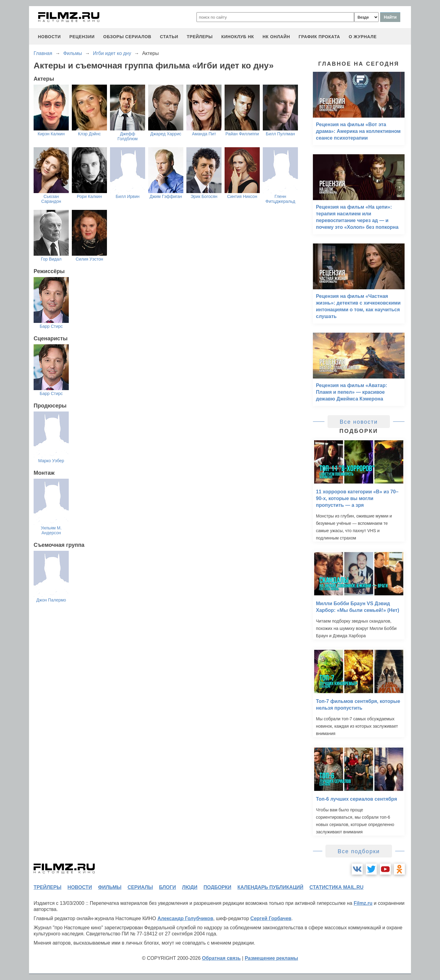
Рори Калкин (90, 196)
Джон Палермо (51, 600)
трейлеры (200, 37)
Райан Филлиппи (242, 134)
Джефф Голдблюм (128, 136)
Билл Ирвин (127, 196)
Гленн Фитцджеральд (280, 199)
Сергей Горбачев (271, 918)
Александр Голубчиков (185, 918)
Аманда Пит (204, 134)
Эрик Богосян (204, 196)
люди (190, 887)
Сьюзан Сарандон (51, 199)
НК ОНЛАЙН (276, 37)
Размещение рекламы (271, 958)
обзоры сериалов (127, 37)
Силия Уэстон (89, 259)
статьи (169, 37)
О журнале (363, 37)
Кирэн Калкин (51, 134)
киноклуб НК (238, 37)
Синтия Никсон (242, 196)
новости (49, 37)
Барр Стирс (51, 326)
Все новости (359, 422)
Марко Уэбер (51, 461)
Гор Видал (51, 259)
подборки (217, 887)
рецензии (82, 37)
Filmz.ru (363, 903)
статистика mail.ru (337, 887)
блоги (167, 887)
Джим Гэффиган (166, 196)
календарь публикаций (270, 887)
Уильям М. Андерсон (51, 530)
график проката (319, 37)
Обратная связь (221, 958)
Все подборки (359, 851)
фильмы (110, 887)
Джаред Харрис (166, 134)
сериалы (140, 887)
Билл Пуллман (280, 134)
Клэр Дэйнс (89, 134)
